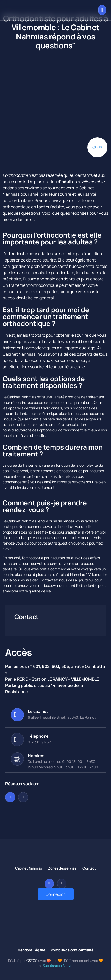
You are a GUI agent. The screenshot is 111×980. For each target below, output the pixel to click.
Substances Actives (59, 966)
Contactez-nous (53, 580)
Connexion (56, 894)
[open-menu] (102, 10)
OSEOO (32, 961)
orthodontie (16, 175)
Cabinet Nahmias (19, 354)
